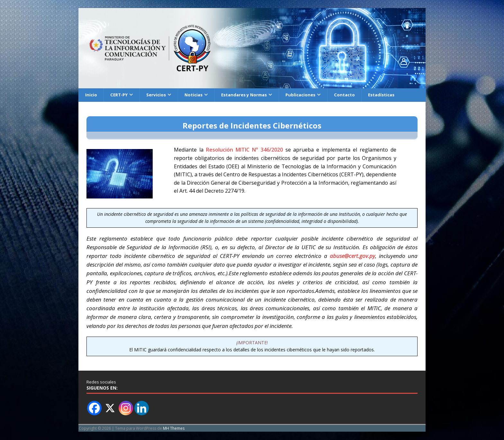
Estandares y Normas (250, 95)
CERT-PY (120, 95)
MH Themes (174, 429)
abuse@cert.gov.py (352, 256)
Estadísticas (393, 95)
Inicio (91, 95)
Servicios (158, 95)
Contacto (355, 95)
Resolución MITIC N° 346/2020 (244, 150)
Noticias (197, 95)
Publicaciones (310, 95)
